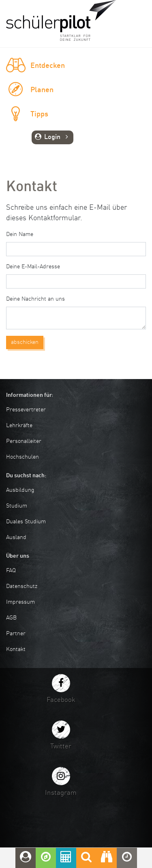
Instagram (61, 793)
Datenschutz (22, 586)
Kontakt (16, 649)
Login (52, 137)
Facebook (61, 700)
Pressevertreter (26, 410)
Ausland (16, 537)
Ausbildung (20, 490)
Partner (16, 634)
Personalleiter (24, 441)
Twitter (61, 747)
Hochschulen (22, 457)
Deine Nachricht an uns (35, 299)
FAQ (11, 571)
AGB (11, 618)
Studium (17, 506)
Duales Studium (26, 522)
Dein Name (20, 234)
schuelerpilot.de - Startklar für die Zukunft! (61, 20)
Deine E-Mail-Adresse (33, 267)
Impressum (20, 602)
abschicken (25, 342)
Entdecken (48, 66)
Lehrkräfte (19, 426)
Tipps (39, 114)
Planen (42, 90)
